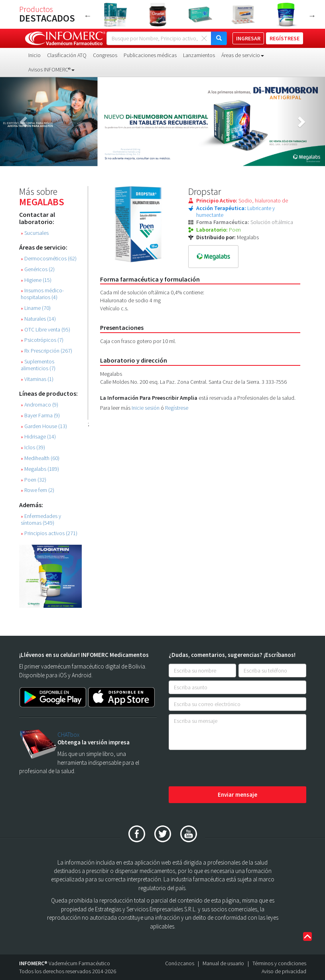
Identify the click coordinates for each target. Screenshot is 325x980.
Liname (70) (36, 308)
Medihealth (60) (40, 458)
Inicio (34, 55)
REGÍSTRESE (285, 38)
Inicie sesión (146, 408)
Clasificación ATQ (67, 55)
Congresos (105, 55)
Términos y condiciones (279, 963)
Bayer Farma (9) (40, 416)
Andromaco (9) (39, 405)
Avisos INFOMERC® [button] (51, 69)
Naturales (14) (38, 319)
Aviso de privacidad (284, 971)
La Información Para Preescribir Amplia (149, 398)
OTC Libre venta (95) (45, 330)
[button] (24, 122)
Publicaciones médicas (150, 55)
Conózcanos (180, 963)
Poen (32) (33, 480)
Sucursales (35, 233)
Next (312, 16)
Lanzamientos (199, 55)
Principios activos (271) (49, 533)
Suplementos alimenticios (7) (38, 365)
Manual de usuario (223, 963)
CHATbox (68, 735)
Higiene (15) (36, 280)
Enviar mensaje (237, 795)
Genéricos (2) (38, 269)
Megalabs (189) (40, 469)
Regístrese (177, 408)
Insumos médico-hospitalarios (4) (42, 294)
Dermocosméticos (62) (49, 259)
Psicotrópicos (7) (42, 340)
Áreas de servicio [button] (243, 55)
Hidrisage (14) (38, 437)
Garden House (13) (44, 426)
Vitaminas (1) (37, 379)
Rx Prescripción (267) (46, 351)
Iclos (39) (33, 447)
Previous (88, 16)
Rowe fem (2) (37, 490)
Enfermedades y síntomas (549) (41, 520)
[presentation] (229, 769)
